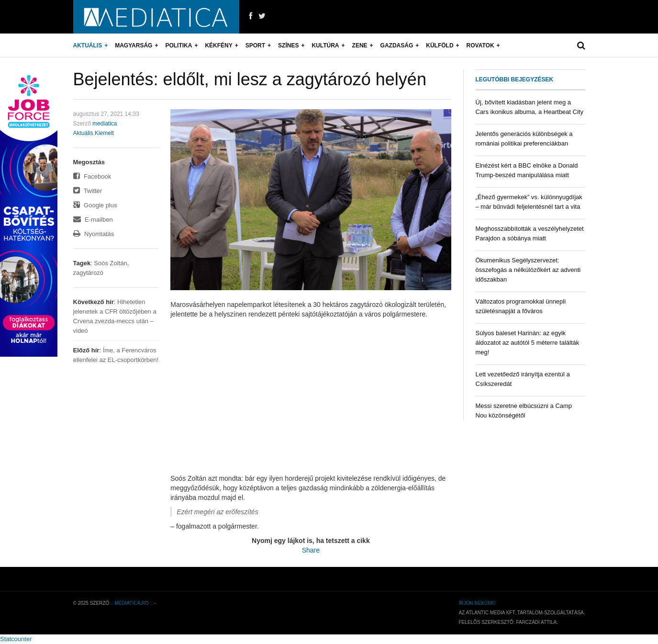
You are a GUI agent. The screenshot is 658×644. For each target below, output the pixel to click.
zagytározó (89, 273)
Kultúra (325, 45)
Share (311, 550)
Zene (360, 45)
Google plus (95, 205)
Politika (178, 45)
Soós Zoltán (110, 263)
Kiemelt (104, 133)
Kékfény (218, 45)
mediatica (105, 124)
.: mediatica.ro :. (132, 603)
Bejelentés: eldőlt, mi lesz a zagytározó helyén (250, 79)
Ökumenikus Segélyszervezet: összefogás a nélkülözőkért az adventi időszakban (528, 270)
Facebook (92, 176)
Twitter (88, 191)
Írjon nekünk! (477, 603)
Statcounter (16, 639)
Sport (255, 45)
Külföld (440, 45)
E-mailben (93, 220)
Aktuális (88, 45)
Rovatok (480, 45)
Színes (288, 45)
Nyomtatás (94, 234)
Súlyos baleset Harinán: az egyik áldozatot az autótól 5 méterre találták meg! (528, 343)
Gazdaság (397, 45)
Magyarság (134, 45)
